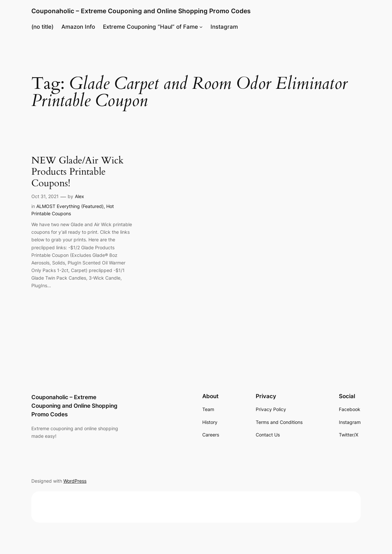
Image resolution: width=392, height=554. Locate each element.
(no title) (42, 27)
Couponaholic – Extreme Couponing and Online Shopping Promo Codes (141, 11)
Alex (80, 196)
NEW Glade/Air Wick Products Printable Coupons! (78, 172)
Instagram (224, 27)
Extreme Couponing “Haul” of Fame (150, 27)
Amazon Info (78, 27)
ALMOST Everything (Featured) (70, 206)
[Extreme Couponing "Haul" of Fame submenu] (201, 27)
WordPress (75, 481)
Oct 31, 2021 (45, 196)
